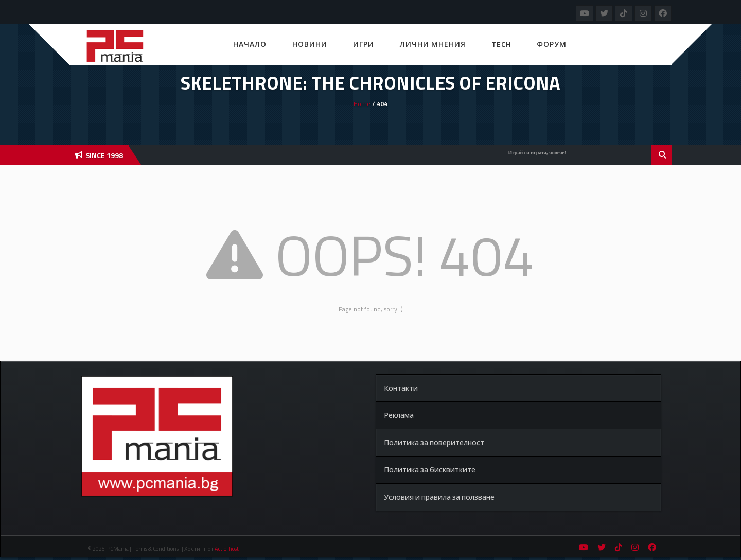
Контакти (401, 388)
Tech (501, 44)
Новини (310, 44)
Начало (250, 44)
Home (362, 104)
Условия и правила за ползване (439, 497)
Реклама (399, 415)
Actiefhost (227, 549)
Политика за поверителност (434, 442)
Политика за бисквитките (430, 470)
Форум (552, 44)
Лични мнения (433, 44)
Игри (364, 44)
